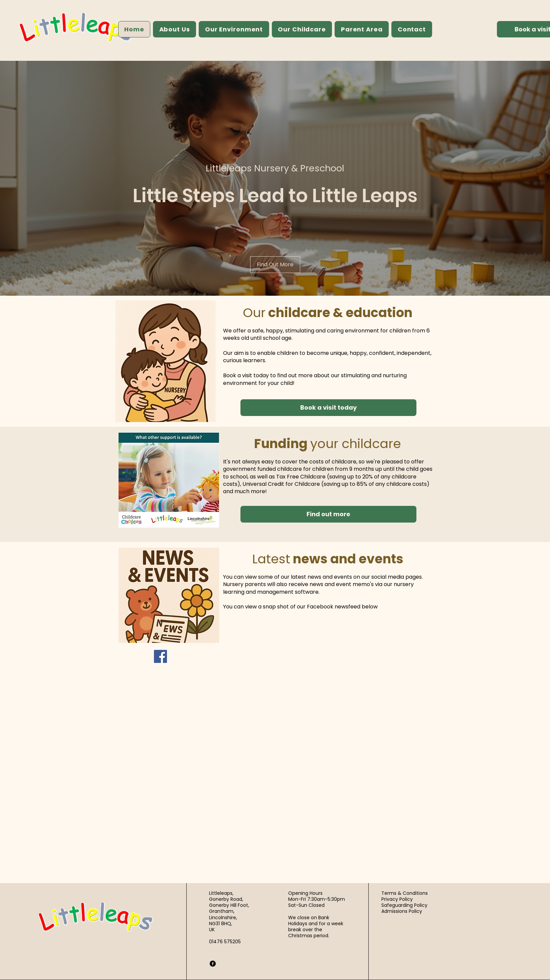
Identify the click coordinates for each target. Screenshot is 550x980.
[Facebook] (160, 656)
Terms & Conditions (405, 893)
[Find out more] (328, 514)
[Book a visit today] (328, 408)
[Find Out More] (275, 265)
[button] (174, 29)
